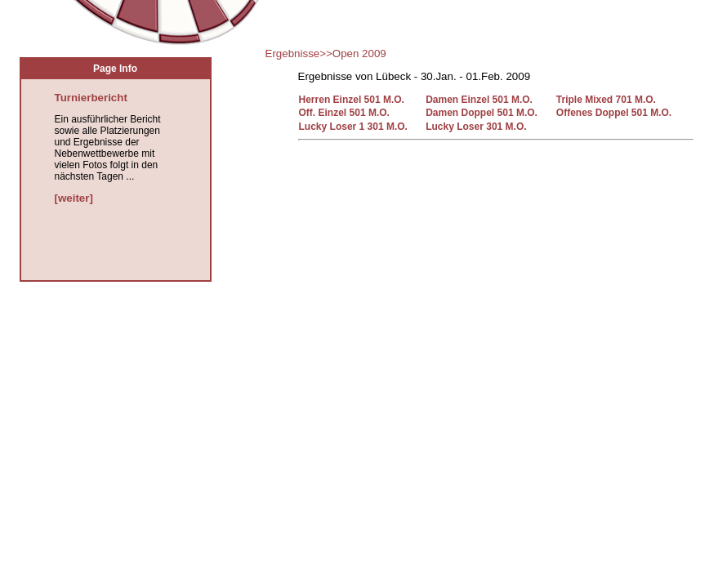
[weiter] (74, 198)
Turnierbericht (91, 98)
